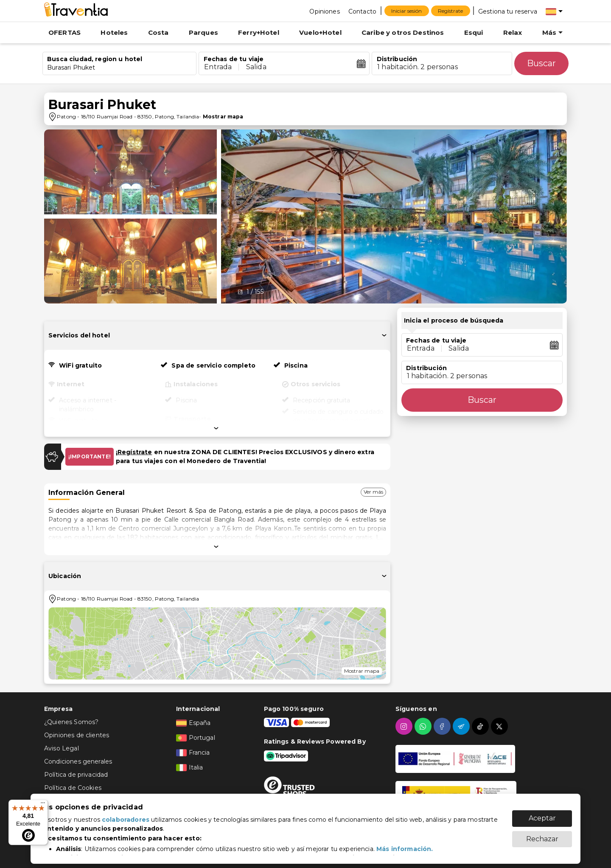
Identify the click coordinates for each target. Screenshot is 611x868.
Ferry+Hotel (259, 32)
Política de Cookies (73, 788)
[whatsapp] (424, 726)
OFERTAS (64, 32)
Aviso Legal (62, 748)
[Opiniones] (324, 11)
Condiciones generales (78, 761)
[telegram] (462, 726)
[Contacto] (362, 11)
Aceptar (542, 814)
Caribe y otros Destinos (403, 32)
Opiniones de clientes (77, 735)
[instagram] (405, 726)
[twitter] (500, 726)
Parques (203, 32)
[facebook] (443, 726)
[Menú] (43, 805)
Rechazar (542, 835)
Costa (158, 32)
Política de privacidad (76, 775)
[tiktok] (481, 726)
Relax (513, 32)
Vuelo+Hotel (320, 32)
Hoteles (114, 32)
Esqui (474, 32)
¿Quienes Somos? (71, 722)
